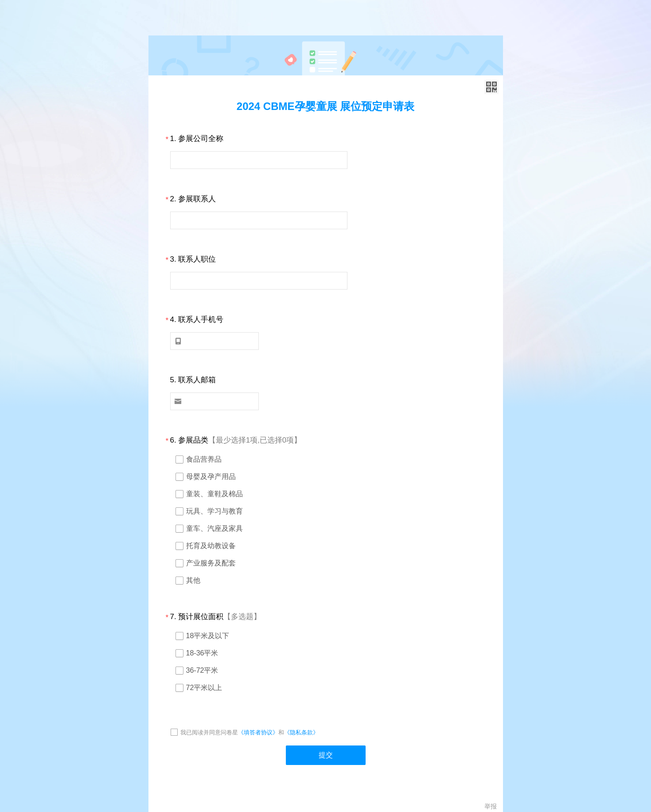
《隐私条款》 (301, 732)
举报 (491, 806)
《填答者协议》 (258, 732)
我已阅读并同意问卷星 (209, 732)
